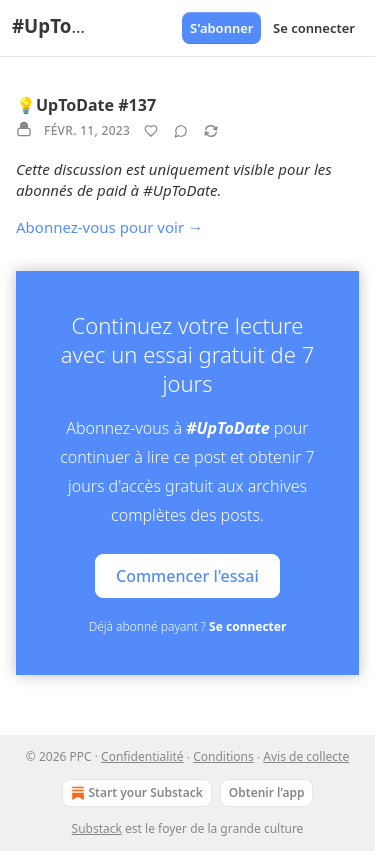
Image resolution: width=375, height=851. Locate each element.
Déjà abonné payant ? (188, 626)
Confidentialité (142, 756)
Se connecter (314, 28)
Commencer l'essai (187, 576)
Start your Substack (135, 793)
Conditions (223, 756)
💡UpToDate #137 (86, 105)
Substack (97, 828)
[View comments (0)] (181, 131)
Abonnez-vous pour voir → (109, 227)
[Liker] (151, 131)
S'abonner (221, 28)
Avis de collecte (306, 756)
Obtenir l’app (267, 792)
